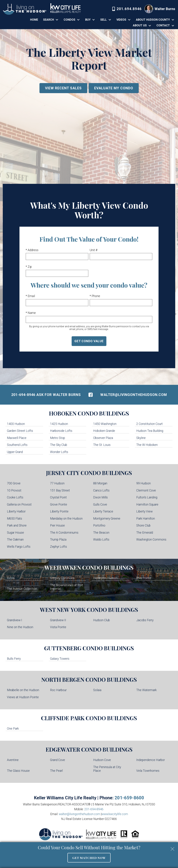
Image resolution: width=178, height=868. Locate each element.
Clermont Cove (146, 490)
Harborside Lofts (61, 431)
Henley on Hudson (105, 578)
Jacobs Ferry (145, 620)
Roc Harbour (58, 690)
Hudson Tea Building (150, 431)
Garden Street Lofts (20, 431)
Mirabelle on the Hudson (23, 690)
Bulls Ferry (14, 659)
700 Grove (14, 483)
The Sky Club (59, 445)
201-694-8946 (94, 809)
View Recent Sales (63, 88)
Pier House (57, 525)
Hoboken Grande (104, 431)
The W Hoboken (147, 445)
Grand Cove (58, 760)
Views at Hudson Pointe (23, 697)
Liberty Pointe (59, 511)
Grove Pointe (59, 504)
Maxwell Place (17, 438)
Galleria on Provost (19, 504)
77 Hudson (57, 483)
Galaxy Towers (60, 659)
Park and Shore (17, 525)
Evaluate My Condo (114, 88)
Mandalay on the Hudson (66, 519)
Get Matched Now (89, 858)
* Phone (95, 296)
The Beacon (101, 533)
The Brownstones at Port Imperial (67, 587)
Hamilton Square (147, 504)
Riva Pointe (144, 578)
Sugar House (15, 533)
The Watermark (146, 690)
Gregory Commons (62, 578)
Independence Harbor (151, 760)
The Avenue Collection (22, 589)
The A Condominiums (64, 533)
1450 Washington (105, 424)
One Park (13, 729)
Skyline (141, 438)
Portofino (99, 525)
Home (34, 20)
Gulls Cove (100, 504)
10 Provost (14, 490)
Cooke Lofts (15, 497)
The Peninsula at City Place (107, 769)
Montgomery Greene (107, 519)
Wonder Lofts (59, 452)
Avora (11, 578)
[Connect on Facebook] (91, 395)
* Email (30, 296)
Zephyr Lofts (58, 547)
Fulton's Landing (147, 497)
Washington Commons (151, 540)
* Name (31, 313)
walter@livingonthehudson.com (134, 395)
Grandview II (58, 620)
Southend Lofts (17, 445)
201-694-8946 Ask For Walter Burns (46, 395)
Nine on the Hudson (20, 627)
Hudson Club (102, 620)
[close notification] (172, 848)
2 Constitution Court (149, 424)
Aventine (13, 760)
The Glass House (18, 771)
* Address (32, 250)
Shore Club (143, 525)
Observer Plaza (103, 438)
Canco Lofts (101, 490)
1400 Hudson (16, 424)
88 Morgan (100, 483)
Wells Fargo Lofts (19, 547)
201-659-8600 (129, 798)
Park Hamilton (146, 519)
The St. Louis (102, 445)
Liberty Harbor (16, 511)
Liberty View (144, 511)
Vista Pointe (58, 627)
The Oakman (15, 540)
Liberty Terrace (103, 511)
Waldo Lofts (101, 540)
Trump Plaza (58, 540)
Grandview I (15, 620)
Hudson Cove (102, 760)
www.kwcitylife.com (115, 814)
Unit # (94, 250)
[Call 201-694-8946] (127, 9)
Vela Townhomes (148, 771)
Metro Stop (58, 438)
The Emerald (145, 533)
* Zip (29, 267)
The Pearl (56, 771)
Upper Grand (15, 452)
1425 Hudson (59, 424)
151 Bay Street (60, 490)
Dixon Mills (100, 497)
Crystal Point (58, 497)
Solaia (97, 690)
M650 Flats (15, 519)
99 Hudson (143, 483)
